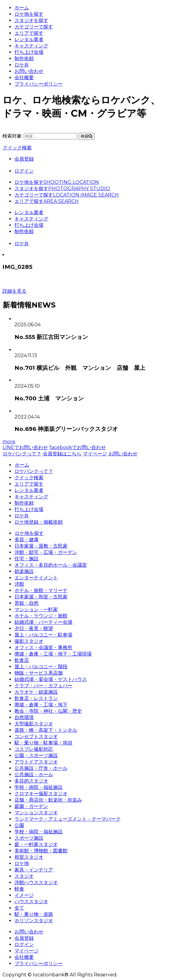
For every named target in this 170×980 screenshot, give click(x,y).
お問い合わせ (29, 71)
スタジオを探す (31, 20)
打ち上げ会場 (29, 52)
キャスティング (31, 46)
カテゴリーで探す (34, 27)
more (9, 442)
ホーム (22, 8)
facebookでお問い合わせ (77, 447)
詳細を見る (14, 291)
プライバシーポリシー (39, 84)
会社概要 (24, 78)
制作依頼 (24, 59)
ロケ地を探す (29, 14)
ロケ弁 (22, 65)
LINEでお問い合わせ (25, 447)
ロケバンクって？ (22, 454)
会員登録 (24, 159)
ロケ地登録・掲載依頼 (39, 522)
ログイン (24, 171)
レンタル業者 (29, 39)
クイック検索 (17, 148)
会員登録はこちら (62, 454)
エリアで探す (29, 33)
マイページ (95, 454)
